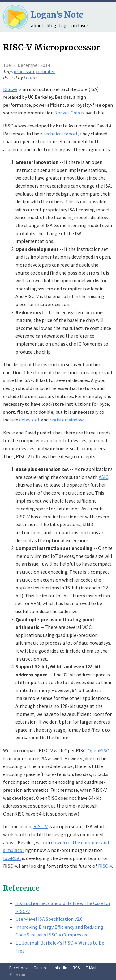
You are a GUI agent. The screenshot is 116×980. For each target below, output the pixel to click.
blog (51, 25)
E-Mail (91, 968)
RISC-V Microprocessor (52, 47)
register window (66, 420)
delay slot (30, 420)
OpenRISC (98, 750)
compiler (45, 71)
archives (80, 25)
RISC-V (10, 89)
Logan (30, 77)
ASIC (103, 477)
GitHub (40, 968)
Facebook (19, 968)
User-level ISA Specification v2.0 (49, 919)
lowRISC (12, 858)
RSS (76, 968)
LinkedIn (59, 968)
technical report (61, 134)
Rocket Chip (67, 113)
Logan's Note (57, 15)
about (37, 25)
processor (24, 71)
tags (64, 25)
